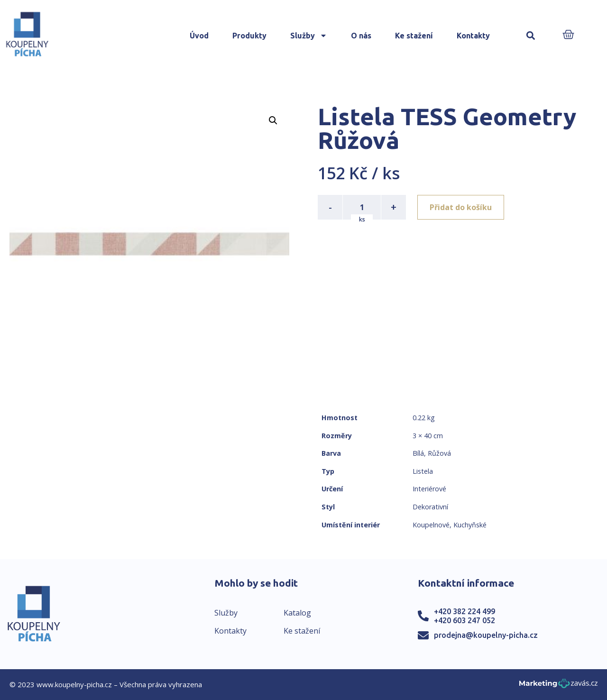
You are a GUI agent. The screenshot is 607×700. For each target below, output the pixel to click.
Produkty (249, 36)
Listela (423, 471)
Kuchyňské (470, 525)
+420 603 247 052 (464, 620)
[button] (531, 36)
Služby (309, 36)
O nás (361, 36)
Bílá (418, 453)
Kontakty (473, 36)
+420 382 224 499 (464, 611)
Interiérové (429, 489)
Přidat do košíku (461, 207)
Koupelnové (431, 525)
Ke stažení (414, 36)
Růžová (439, 453)
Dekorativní (430, 507)
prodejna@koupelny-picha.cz (486, 635)
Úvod (199, 36)
